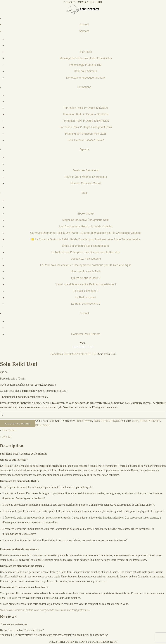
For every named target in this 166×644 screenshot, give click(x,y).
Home (54, 354)
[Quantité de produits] (83, 415)
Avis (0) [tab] (7, 437)
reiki (136, 421)
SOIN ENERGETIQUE (85, 354)
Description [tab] (9, 430)
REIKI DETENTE (150, 421)
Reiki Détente (65, 354)
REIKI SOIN (42, 425)
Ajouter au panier (18, 424)
